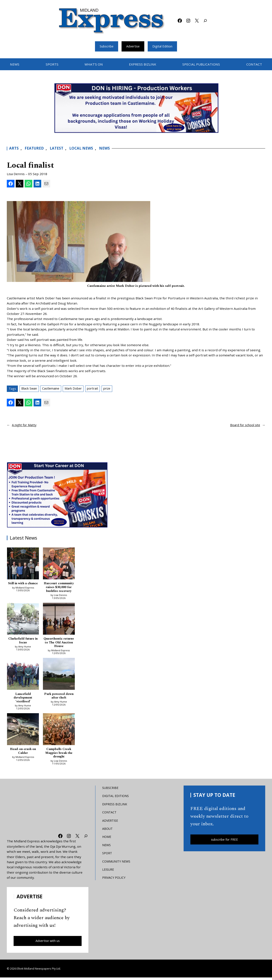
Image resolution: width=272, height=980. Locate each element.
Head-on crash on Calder (23, 753)
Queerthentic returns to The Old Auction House (59, 643)
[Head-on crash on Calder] (23, 731)
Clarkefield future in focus (23, 641)
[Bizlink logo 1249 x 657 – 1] (136, 108)
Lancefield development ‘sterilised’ (23, 699)
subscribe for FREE (225, 842)
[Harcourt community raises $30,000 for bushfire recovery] (59, 564)
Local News (84, 149)
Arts (14, 149)
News (108, 149)
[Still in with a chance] (23, 564)
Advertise (133, 46)
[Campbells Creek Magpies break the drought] (59, 731)
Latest (58, 149)
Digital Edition (164, 46)
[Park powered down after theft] (59, 676)
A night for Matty (25, 425)
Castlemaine (53, 389)
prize (114, 389)
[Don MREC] (58, 495)
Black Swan (30, 389)
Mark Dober (78, 389)
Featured (35, 149)
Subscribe (105, 46)
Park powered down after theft (59, 697)
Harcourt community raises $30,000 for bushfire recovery (59, 588)
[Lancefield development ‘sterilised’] (23, 676)
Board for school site (244, 425)
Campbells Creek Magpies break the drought (59, 755)
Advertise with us (48, 943)
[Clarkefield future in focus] (23, 620)
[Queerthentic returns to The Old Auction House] (59, 620)
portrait (98, 389)
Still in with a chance (23, 584)
